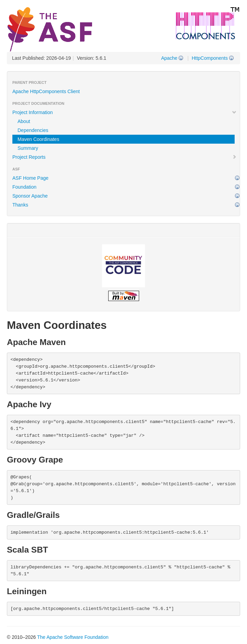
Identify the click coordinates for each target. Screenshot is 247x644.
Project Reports (125, 157)
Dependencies (33, 130)
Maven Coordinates (38, 139)
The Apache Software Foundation (73, 637)
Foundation (24, 187)
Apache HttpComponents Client (46, 91)
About (24, 121)
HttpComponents (210, 58)
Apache (169, 58)
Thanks (20, 205)
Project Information (125, 112)
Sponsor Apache (30, 196)
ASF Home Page (30, 178)
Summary (28, 148)
